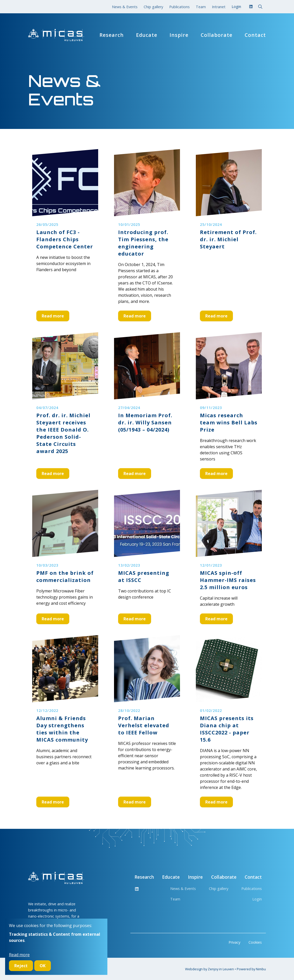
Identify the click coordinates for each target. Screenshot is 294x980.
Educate (147, 35)
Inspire (179, 35)
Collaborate (217, 35)
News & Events (125, 7)
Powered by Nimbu (251, 969)
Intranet (219, 7)
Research (112, 35)
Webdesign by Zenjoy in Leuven (210, 969)
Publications (179, 7)
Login (257, 899)
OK (43, 966)
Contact (255, 35)
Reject (21, 966)
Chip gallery (153, 7)
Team (201, 7)
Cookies (255, 942)
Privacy (234, 942)
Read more (53, 316)
